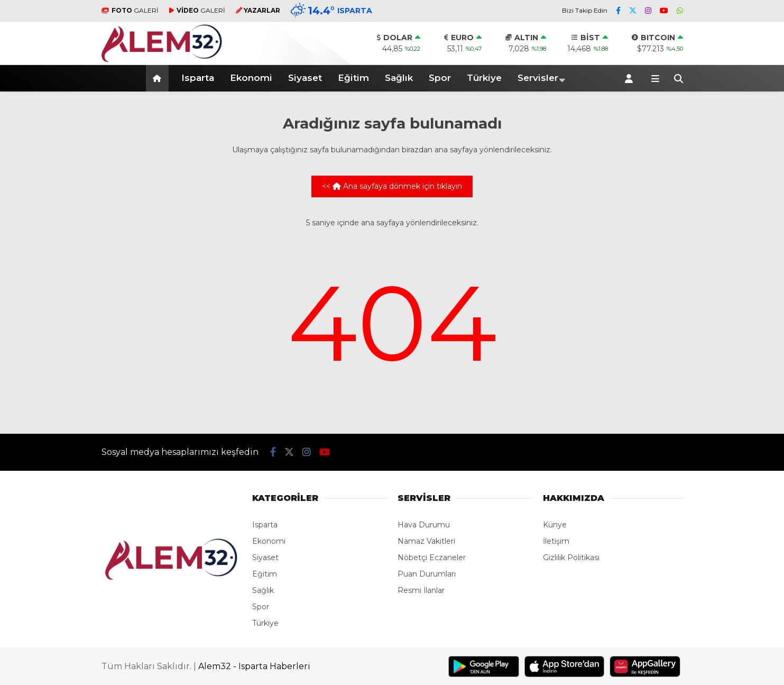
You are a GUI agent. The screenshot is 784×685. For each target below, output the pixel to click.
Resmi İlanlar (421, 590)
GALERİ (130, 10)
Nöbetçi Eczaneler (432, 558)
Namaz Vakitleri (426, 541)
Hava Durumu (424, 525)
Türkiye (484, 78)
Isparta (198, 78)
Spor (440, 78)
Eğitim (353, 78)
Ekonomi (251, 78)
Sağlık (399, 78)
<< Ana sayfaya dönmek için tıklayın (392, 186)
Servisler (538, 78)
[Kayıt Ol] (631, 78)
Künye (555, 525)
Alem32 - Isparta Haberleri (254, 666)
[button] (159, 78)
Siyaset (305, 78)
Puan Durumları (427, 574)
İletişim (556, 541)
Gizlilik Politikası (571, 558)
